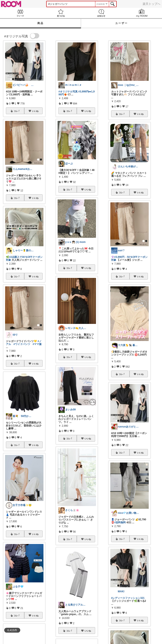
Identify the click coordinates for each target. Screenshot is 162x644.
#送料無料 (120, 522)
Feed (20, 13)
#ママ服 (37, 344)
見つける (61, 13)
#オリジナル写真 (68, 92)
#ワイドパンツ (22, 344)
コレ (17, 111)
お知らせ (101, 13)
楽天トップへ (151, 4)
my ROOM (142, 13)
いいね (35, 111)
